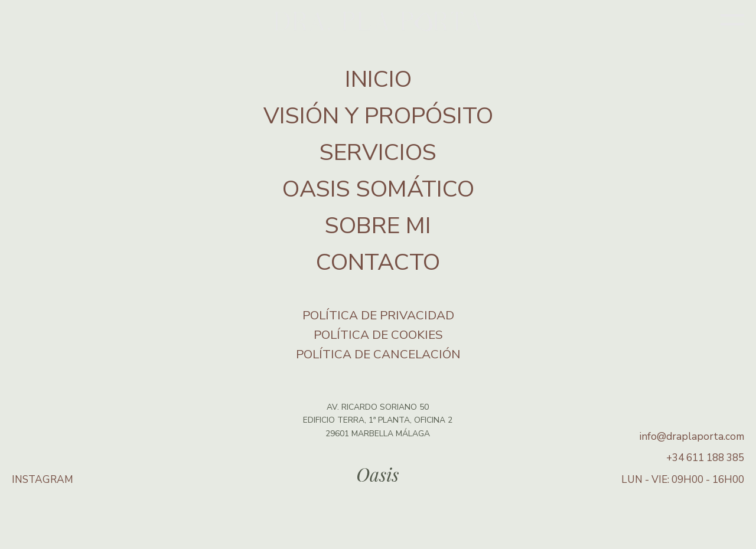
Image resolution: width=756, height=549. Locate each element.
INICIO (378, 79)
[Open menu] (732, 21)
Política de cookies (378, 335)
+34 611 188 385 (705, 458)
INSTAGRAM (43, 480)
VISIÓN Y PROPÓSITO (378, 116)
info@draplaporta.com (692, 437)
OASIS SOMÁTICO (378, 189)
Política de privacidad (378, 315)
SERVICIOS (378, 153)
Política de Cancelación (378, 354)
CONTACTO (378, 262)
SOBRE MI (378, 226)
